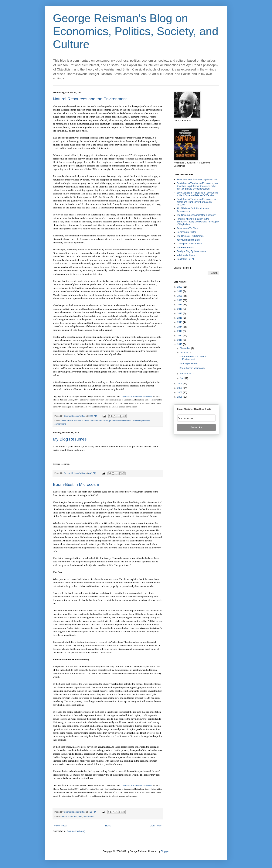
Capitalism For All (185, 259)
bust (80, 817)
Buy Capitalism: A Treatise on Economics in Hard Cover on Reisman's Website (197, 194)
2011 (180, 340)
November (186, 348)
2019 (180, 305)
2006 (180, 397)
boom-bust (73, 817)
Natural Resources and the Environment (90, 99)
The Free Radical (185, 248)
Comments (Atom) (76, 831)
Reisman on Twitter (186, 232)
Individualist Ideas (186, 255)
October (184, 353)
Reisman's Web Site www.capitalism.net (197, 180)
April (183, 378)
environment (67, 420)
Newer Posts (60, 826)
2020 (180, 300)
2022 (180, 291)
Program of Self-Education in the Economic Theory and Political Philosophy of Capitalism (198, 222)
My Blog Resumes (70, 439)
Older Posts (156, 826)
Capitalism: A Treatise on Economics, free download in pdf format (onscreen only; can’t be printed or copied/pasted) (197, 186)
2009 (180, 384)
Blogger (165, 851)
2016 (180, 318)
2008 (180, 388)
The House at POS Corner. (190, 236)
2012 (180, 336)
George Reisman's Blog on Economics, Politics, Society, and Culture (136, 31)
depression (88, 817)
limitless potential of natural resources (91, 420)
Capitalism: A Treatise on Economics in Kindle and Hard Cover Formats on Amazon (196, 202)
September (186, 374)
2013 (180, 331)
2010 (180, 344)
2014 (180, 327)
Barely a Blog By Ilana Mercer (192, 251)
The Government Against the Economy (196, 215)
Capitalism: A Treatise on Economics (136, 396)
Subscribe (196, 427)
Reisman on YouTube (187, 228)
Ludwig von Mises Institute (190, 244)
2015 (180, 322)
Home (108, 826)
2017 (180, 314)
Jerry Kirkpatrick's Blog (188, 240)
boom (64, 817)
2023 (180, 287)
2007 (180, 393)
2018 (180, 309)
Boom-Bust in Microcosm (76, 484)
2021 (180, 296)
